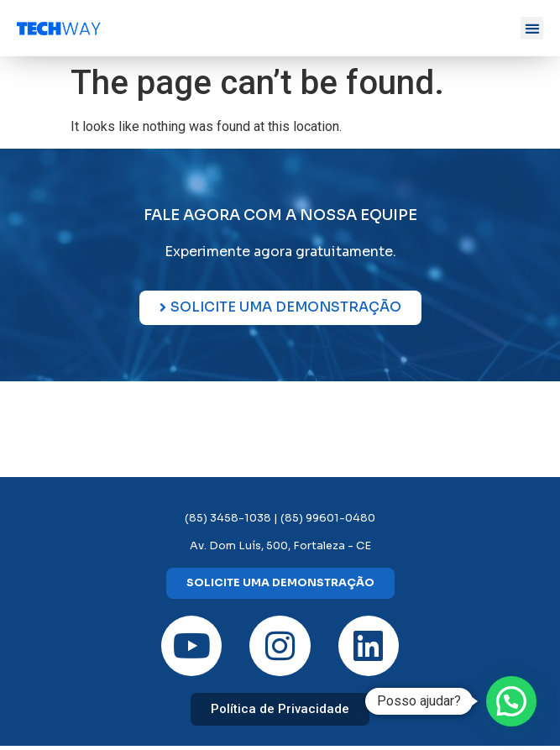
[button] (532, 28)
